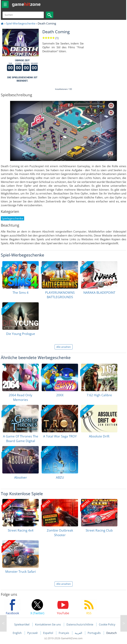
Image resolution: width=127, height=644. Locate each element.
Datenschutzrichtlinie (80, 624)
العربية (79, 633)
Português (95, 633)
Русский (33, 633)
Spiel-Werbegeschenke (21, 23)
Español (48, 633)
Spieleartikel (22, 624)
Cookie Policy (107, 624)
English (18, 633)
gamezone (26, 4)
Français (64, 633)
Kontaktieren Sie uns (48, 624)
